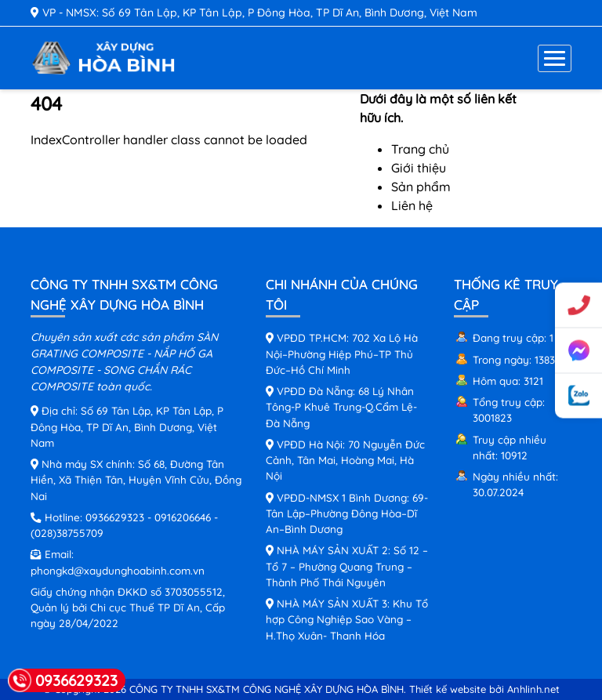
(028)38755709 (67, 533)
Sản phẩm (421, 187)
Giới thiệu (419, 168)
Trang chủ (420, 149)
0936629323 (115, 517)
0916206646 (183, 517)
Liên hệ (412, 205)
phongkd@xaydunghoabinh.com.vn (118, 570)
